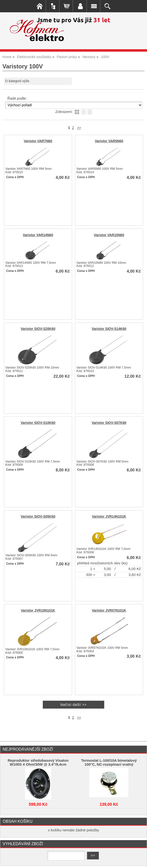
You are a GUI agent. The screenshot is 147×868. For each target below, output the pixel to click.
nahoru (140, 861)
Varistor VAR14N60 (38, 235)
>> (79, 128)
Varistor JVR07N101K (109, 611)
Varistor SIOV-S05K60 (38, 517)
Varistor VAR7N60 (38, 141)
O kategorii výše (17, 81)
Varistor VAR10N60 (109, 235)
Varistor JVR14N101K (109, 517)
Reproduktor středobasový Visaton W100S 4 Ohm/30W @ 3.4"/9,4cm (38, 762)
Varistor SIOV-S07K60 (109, 423)
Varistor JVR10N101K (38, 611)
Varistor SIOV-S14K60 (109, 329)
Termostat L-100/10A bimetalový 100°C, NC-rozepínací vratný (109, 762)
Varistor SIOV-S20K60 (38, 329)
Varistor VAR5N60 (109, 141)
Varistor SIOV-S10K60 (38, 423)
